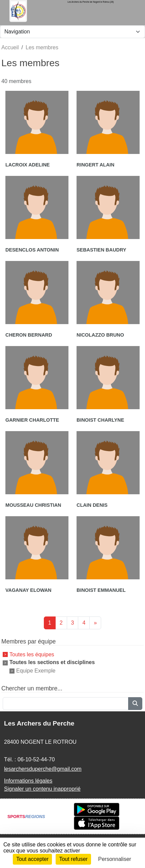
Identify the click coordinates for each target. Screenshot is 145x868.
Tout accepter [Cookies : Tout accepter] (32, 859)
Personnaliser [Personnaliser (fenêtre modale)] (115, 859)
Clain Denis (92, 505)
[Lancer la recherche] (135, 704)
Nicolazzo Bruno (100, 335)
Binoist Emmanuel (101, 590)
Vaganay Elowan (28, 590)
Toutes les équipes (32, 654)
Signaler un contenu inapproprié (42, 789)
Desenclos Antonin (32, 250)
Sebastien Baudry (101, 250)
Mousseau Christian (33, 505)
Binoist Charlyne (100, 420)
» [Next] (95, 623)
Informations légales (28, 781)
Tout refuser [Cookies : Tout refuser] (73, 859)
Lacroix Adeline (27, 165)
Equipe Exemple (36, 671)
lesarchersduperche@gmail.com (43, 769)
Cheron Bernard (29, 335)
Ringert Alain (95, 165)
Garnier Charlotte (32, 420)
